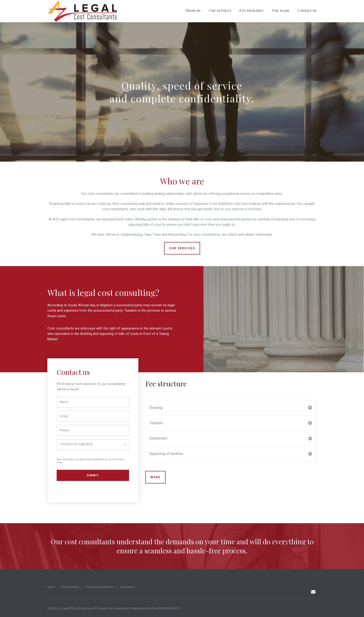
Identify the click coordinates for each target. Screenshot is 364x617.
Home (51, 587)
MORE (155, 477)
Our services (220, 10)
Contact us (307, 10)
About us (193, 10)
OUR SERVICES (182, 248)
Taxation (231, 423)
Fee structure (252, 10)
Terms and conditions (100, 587)
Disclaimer (127, 587)
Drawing (231, 408)
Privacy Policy (70, 587)
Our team (281, 10)
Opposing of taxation (231, 454)
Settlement (231, 438)
